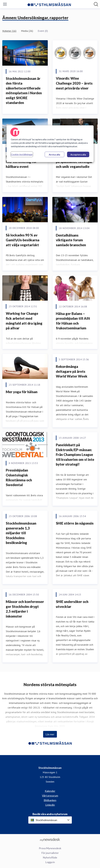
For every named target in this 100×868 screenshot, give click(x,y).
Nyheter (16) (9, 31)
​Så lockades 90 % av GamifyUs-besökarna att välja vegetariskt (23, 240)
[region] (50, 144)
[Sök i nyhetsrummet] (96, 4)
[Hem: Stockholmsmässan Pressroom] (49, 4)
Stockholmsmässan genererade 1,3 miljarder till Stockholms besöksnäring (21, 533)
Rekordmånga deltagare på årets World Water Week (72, 371)
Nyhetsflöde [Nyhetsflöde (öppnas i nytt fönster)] (50, 857)
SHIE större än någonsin (75, 523)
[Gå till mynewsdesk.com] (50, 840)
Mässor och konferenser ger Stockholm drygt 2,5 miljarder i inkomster (25, 609)
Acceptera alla (78, 154)
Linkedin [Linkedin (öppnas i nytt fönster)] (50, 805)
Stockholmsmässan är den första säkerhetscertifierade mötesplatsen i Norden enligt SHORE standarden (24, 91)
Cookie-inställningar (22, 154)
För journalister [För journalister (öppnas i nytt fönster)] (50, 853)
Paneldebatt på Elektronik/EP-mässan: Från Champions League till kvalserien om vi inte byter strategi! (75, 455)
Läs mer (50, 734)
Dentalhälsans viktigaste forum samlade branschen (71, 240)
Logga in (50, 862)
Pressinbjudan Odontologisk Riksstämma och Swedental (19, 477)
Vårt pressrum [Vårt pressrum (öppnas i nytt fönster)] (50, 796)
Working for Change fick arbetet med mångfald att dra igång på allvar (24, 321)
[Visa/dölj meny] (5, 4)
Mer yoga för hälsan (22, 392)
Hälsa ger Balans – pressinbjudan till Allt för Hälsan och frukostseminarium (73, 321)
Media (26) (27, 31)
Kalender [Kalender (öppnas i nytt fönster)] (50, 791)
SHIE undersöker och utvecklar (72, 604)
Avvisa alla (54, 154)
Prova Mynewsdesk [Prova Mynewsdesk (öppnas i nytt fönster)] (50, 848)
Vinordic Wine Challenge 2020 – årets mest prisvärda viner (74, 83)
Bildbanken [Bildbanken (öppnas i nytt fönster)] (50, 800)
